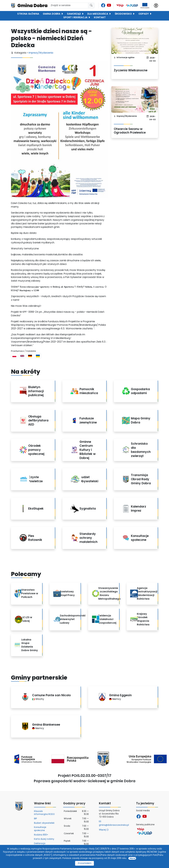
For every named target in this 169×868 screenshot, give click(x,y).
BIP (36, 819)
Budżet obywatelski (44, 823)
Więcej (104, 830)
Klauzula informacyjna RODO (44, 813)
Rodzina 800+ (41, 835)
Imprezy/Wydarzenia (41, 53)
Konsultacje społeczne (40, 829)
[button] (156, 5)
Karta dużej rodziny (44, 839)
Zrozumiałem (85, 863)
